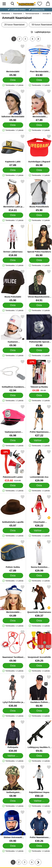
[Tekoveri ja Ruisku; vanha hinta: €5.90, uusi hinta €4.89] (39, 376)
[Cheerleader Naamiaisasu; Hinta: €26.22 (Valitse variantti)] (39, 511)
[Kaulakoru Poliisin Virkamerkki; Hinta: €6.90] (39, 691)
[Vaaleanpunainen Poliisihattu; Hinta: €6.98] (13, 421)
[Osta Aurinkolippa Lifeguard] (39, 170)
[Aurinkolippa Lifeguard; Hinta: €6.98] (39, 150)
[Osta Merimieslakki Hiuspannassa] (39, 125)
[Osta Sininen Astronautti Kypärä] (13, 846)
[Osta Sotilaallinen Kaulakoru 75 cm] (13, 395)
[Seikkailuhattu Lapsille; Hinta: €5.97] (13, 511)
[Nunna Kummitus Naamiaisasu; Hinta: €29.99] (39, 556)
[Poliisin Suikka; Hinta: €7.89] (13, 556)
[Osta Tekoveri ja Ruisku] (39, 395)
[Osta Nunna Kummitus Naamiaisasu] (39, 576)
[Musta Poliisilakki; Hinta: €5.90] (13, 286)
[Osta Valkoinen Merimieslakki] (13, 125)
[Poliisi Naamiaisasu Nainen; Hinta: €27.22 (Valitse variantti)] (39, 421)
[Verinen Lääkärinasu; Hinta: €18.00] (13, 241)
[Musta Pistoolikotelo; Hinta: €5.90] (39, 196)
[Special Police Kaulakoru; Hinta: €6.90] (39, 241)
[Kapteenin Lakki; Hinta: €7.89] (13, 150)
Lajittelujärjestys (40, 32)
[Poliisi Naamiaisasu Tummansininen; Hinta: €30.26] (39, 826)
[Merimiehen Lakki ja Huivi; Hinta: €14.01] (13, 196)
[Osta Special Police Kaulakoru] (39, 260)
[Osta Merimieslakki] (13, 80)
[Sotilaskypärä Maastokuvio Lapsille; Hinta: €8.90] (13, 781)
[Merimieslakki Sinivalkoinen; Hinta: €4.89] (13, 601)
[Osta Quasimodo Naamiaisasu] (39, 621)
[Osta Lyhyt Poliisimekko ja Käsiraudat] (13, 711)
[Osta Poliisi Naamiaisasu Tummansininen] (39, 846)
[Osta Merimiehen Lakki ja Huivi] (13, 215)
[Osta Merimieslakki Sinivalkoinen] (13, 621)
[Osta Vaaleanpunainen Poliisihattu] (13, 440)
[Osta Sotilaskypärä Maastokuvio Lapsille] (13, 801)
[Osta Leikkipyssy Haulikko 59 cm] (39, 756)
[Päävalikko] (4, 4)
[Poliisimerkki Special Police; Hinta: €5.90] (39, 331)
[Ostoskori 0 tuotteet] (48, 4)
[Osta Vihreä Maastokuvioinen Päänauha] (39, 305)
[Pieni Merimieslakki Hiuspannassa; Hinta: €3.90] (39, 60)
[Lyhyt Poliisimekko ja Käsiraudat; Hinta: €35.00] (13, 691)
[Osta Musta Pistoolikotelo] (39, 215)
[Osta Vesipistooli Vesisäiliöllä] (39, 666)
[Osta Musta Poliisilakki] (13, 305)
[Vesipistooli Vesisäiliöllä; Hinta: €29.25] (39, 646)
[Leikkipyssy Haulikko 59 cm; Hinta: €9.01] (39, 736)
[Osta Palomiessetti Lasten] (13, 485)
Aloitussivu (6, 14)
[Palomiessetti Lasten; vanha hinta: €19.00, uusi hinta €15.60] (13, 466)
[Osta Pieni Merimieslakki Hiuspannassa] (39, 80)
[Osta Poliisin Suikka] (13, 576)
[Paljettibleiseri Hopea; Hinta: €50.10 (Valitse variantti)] (39, 781)
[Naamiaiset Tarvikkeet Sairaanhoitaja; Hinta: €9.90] (13, 646)
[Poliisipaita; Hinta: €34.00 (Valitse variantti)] (13, 736)
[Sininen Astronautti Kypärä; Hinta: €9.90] (13, 826)
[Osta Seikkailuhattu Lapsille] (13, 530)
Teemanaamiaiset (32, 14)
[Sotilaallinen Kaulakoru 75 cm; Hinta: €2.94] (13, 376)
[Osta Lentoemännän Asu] (39, 485)
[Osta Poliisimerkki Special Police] (39, 350)
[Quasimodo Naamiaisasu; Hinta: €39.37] (39, 601)
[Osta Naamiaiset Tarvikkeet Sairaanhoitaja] (13, 666)
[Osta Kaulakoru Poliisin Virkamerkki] (39, 711)
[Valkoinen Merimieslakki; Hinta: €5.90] (13, 105)
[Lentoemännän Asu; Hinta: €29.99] (39, 466)
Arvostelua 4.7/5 (38, 9)
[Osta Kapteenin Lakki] (13, 170)
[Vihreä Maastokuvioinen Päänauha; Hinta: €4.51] (39, 286)
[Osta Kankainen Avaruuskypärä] (13, 350)
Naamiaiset (18, 14)
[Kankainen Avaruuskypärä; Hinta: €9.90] (13, 331)
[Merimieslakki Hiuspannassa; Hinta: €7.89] (39, 105)
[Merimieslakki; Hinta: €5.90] (13, 60)
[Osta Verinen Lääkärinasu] (13, 260)
